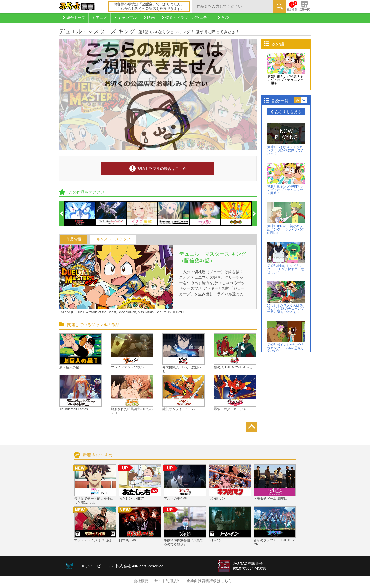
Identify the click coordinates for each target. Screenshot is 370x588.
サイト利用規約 (167, 581)
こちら (119, 9)
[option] (80, 214)
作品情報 (74, 239)
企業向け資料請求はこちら (209, 581)
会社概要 (141, 581)
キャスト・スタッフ (113, 239)
